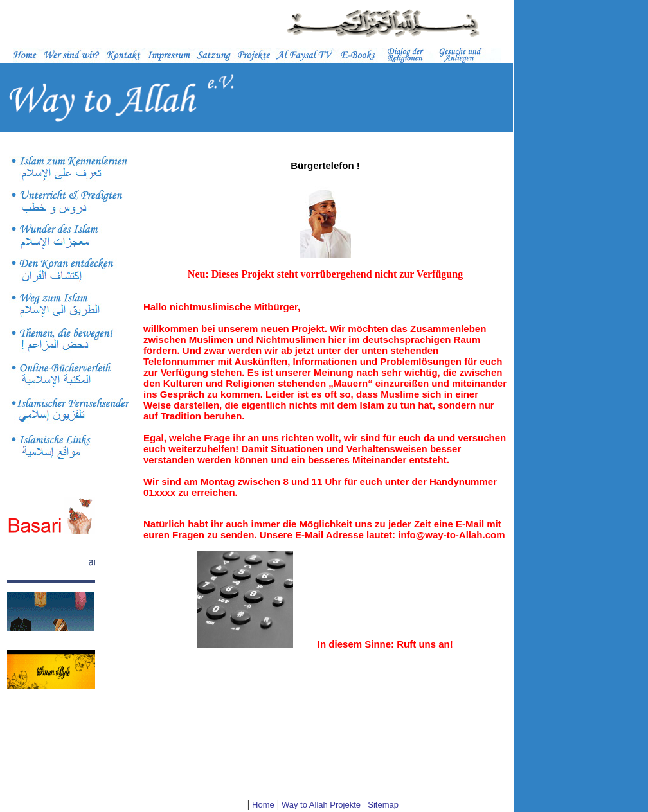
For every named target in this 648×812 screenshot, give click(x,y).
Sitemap (383, 805)
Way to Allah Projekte (321, 805)
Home (263, 805)
